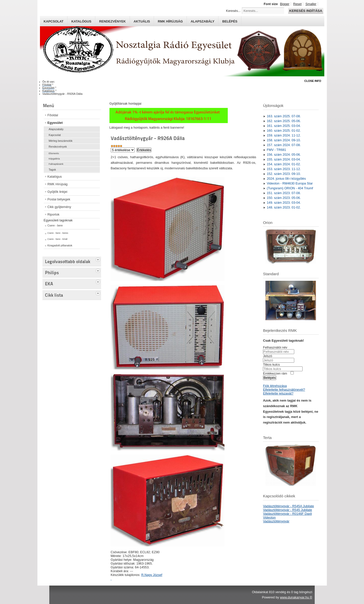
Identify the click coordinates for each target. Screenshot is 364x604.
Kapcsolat (54, 21)
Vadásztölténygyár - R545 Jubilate (287, 510)
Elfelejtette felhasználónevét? (284, 390)
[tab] (99, 259)
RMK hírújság (170, 21)
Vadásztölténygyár (276, 521)
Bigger (285, 4)
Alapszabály (202, 21)
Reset (297, 4)
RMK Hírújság (58, 184)
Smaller (311, 4)
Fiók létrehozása (275, 386)
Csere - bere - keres (58, 233)
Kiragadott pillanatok (60, 245)
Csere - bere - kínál (58, 239)
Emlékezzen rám (275, 373)
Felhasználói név (275, 347)
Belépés (230, 21)
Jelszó (267, 356)
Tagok (52, 170)
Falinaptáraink (56, 164)
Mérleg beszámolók (61, 141)
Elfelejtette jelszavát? (278, 393)
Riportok (54, 214)
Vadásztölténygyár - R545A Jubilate (288, 506)
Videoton (269, 517)
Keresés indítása (306, 11)
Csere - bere (55, 225)
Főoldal (53, 115)
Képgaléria (54, 159)
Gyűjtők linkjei (58, 192)
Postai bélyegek (59, 199)
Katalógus (81, 21)
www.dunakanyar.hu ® (296, 597)
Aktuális (142, 21)
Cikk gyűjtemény (59, 207)
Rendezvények (112, 21)
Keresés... (233, 11)
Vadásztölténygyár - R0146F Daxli (287, 514)
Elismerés (54, 153)
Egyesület (55, 123)
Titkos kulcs (271, 365)
